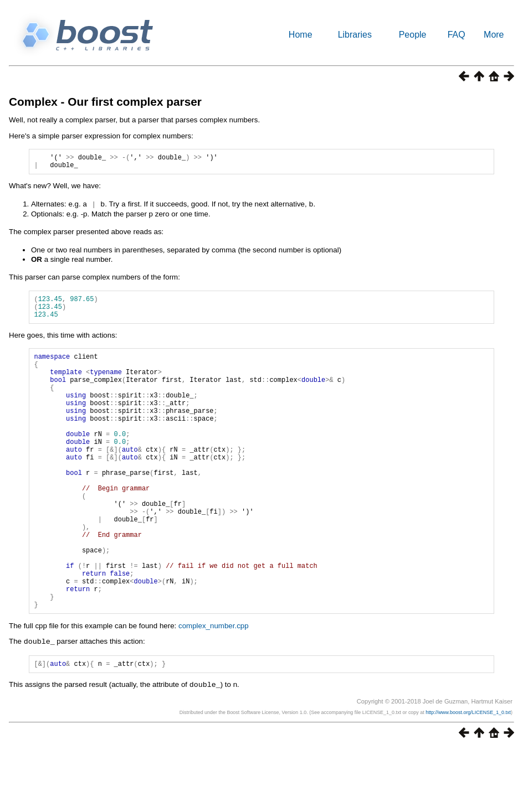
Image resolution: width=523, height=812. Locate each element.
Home (301, 35)
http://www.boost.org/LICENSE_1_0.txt (468, 775)
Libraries (355, 35)
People (413, 35)
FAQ (457, 35)
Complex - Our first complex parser (105, 102)
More (494, 35)
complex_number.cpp (214, 688)
